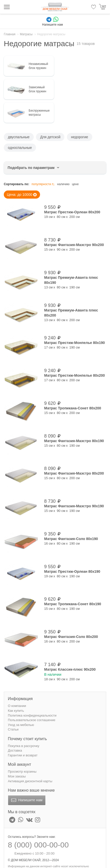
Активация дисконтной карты (30, 781)
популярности (43, 184)
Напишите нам (26, 800)
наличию (63, 184)
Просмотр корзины (22, 771)
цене (75, 184)
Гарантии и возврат (23, 755)
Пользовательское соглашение (32, 720)
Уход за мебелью (21, 725)
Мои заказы (17, 776)
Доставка (15, 750)
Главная (10, 34)
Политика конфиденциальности (32, 715)
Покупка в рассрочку (24, 746)
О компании (17, 706)
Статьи (13, 729)
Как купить (16, 711)
